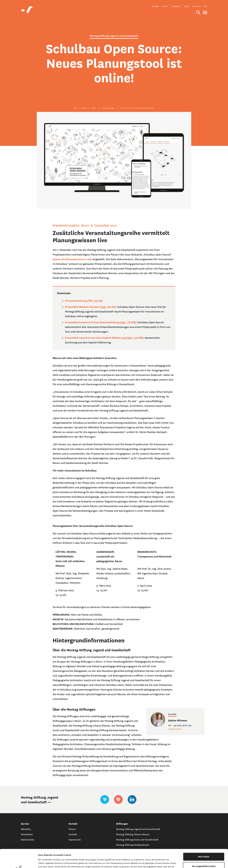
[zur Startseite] (75, 108)
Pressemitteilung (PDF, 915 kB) (84, 301)
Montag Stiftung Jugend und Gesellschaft (138, 829)
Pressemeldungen (108, 108)
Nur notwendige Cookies (204, 857)
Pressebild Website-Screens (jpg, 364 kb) (91, 307)
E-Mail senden (175, 729)
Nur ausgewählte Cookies (204, 848)
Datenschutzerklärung (160, 852)
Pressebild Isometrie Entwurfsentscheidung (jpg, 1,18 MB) (100, 322)
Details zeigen (150, 862)
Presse (187, 6)
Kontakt (155, 6)
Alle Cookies (204, 838)
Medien (165, 6)
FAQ (205, 6)
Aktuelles (196, 6)
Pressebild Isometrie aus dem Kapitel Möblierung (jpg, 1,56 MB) (104, 338)
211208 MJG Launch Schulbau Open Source (137, 108)
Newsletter (176, 6)
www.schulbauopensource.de (72, 259)
